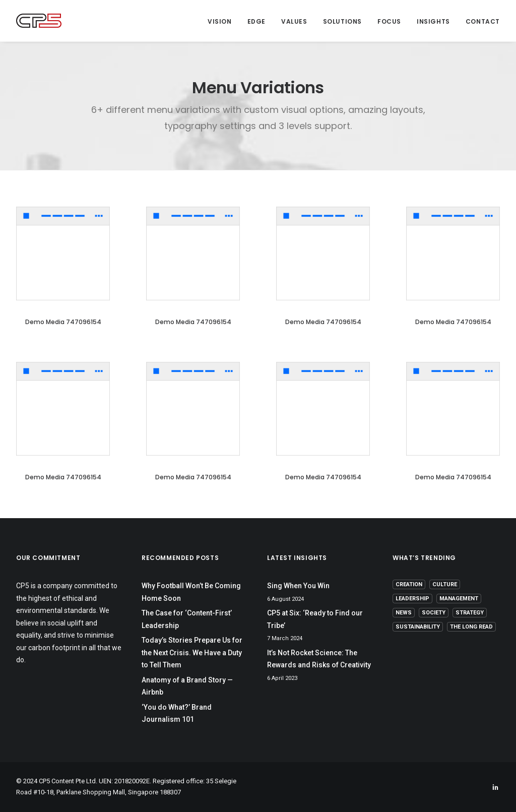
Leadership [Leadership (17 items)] (412, 599)
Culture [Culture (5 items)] (445, 584)
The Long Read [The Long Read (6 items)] (471, 627)
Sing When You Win (298, 586)
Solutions (342, 21)
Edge (256, 21)
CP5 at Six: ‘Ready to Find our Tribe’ (315, 619)
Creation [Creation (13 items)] (409, 584)
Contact (483, 21)
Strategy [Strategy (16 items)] (470, 613)
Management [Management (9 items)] (459, 599)
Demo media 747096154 (63, 322)
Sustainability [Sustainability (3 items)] (418, 627)
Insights (433, 21)
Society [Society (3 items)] (434, 613)
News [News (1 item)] (404, 613)
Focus (389, 21)
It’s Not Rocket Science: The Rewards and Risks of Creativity (319, 659)
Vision (220, 21)
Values (294, 21)
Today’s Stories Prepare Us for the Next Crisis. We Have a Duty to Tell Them (192, 652)
